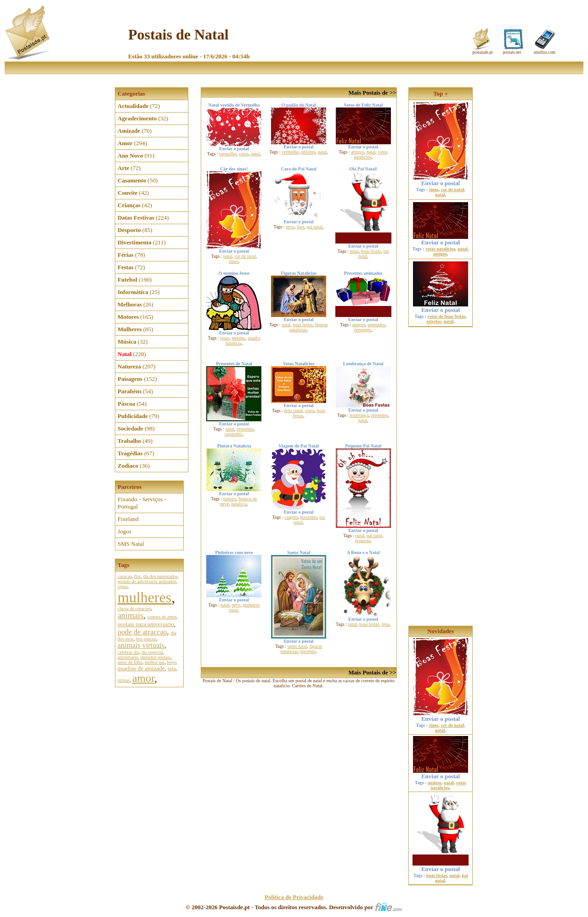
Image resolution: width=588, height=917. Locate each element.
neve (290, 227)
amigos (358, 152)
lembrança (359, 415)
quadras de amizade (141, 668)
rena (386, 624)
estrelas (434, 321)
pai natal (315, 227)
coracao (125, 576)
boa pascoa (146, 639)
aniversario (128, 657)
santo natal (297, 646)
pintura (230, 499)
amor (143, 678)
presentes (363, 330)
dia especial (152, 652)
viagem (291, 517)
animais (130, 616)
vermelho (228, 154)
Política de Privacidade (294, 897)
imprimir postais (155, 657)
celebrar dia (128, 652)
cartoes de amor (162, 617)
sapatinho (233, 434)
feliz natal (293, 410)
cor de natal (245, 256)
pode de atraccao (142, 632)
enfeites (308, 152)
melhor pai (155, 662)
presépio (308, 651)
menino (238, 338)
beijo (171, 662)
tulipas (124, 680)
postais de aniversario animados (147, 581)
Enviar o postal (441, 180)
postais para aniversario (146, 624)
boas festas (371, 251)
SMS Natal (131, 544)
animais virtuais (141, 645)
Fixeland (128, 519)
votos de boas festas (446, 316)
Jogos (124, 531)
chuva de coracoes (134, 609)
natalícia (239, 504)
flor (137, 576)
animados (377, 325)
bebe (172, 669)
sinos (234, 261)
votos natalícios (371, 154)
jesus (225, 338)
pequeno (363, 541)
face (301, 227)
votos (244, 154)
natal (255, 154)
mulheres (144, 597)
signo (123, 586)
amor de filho (130, 662)
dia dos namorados (160, 576)
